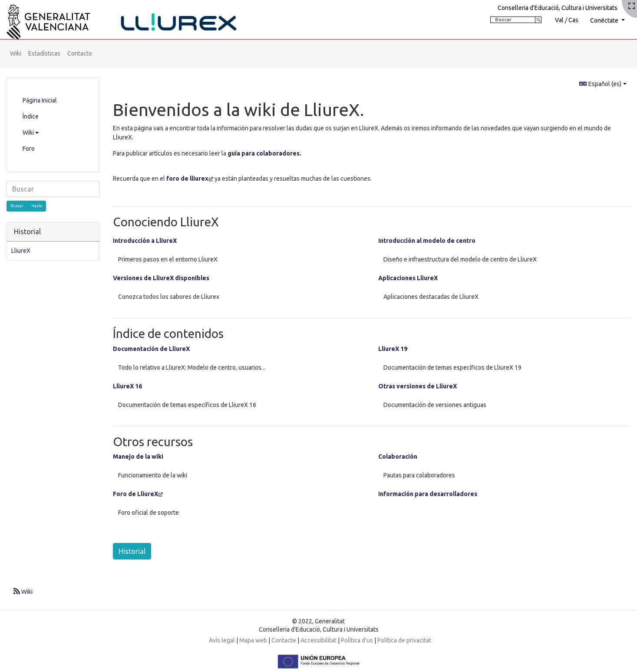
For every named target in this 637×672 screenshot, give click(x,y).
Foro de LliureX (135, 494)
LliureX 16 (127, 386)
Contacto (80, 53)
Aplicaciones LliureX (408, 278)
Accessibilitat (318, 640)
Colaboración (398, 457)
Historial (132, 551)
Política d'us (357, 640)
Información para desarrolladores (428, 494)
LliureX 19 (393, 349)
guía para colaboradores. (264, 153)
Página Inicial (40, 100)
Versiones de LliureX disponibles (161, 278)
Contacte (284, 640)
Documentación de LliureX (151, 349)
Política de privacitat (404, 640)
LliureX (21, 251)
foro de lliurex (187, 179)
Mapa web (253, 640)
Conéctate (605, 20)
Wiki (16, 53)
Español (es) (600, 84)
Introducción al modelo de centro (427, 241)
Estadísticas (44, 53)
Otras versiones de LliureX (418, 386)
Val (559, 20)
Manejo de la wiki (138, 457)
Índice (31, 116)
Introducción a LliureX (145, 241)
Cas (573, 20)
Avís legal (222, 640)
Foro (29, 149)
